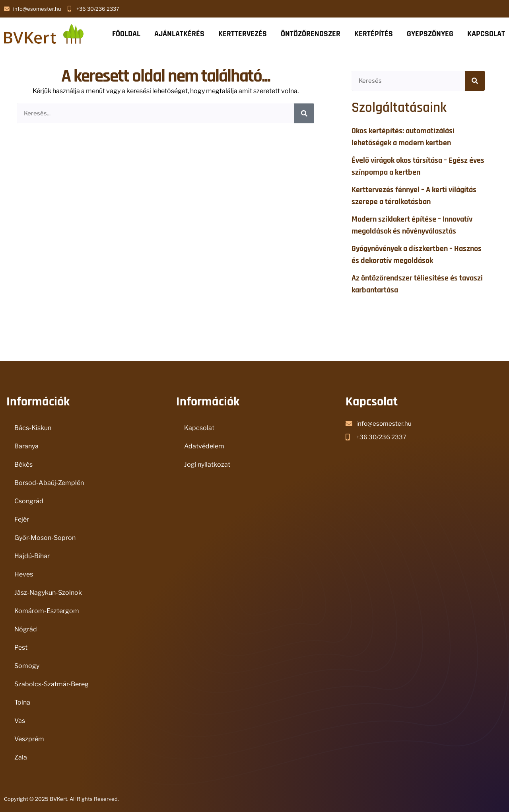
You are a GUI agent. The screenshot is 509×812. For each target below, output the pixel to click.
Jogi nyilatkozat (207, 464)
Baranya (26, 446)
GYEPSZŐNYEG (430, 34)
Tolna (22, 702)
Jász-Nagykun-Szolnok (48, 593)
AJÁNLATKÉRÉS (179, 34)
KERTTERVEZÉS (243, 34)
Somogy (27, 666)
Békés (23, 464)
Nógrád (26, 629)
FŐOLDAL (126, 34)
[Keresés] (304, 113)
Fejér (22, 519)
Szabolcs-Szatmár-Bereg (51, 684)
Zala (21, 757)
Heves (24, 574)
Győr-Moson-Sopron (45, 538)
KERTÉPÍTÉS (374, 34)
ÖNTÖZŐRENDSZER (311, 34)
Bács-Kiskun (33, 428)
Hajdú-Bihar (32, 556)
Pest (21, 647)
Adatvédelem (204, 446)
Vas (20, 721)
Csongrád (29, 501)
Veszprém (29, 739)
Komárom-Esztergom (47, 611)
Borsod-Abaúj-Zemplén (49, 483)
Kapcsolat (199, 428)
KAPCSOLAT (486, 34)
